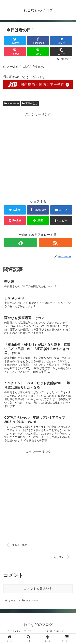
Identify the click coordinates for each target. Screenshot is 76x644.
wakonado (12, 103)
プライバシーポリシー (21, 631)
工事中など (30, 103)
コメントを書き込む (38, 589)
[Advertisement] (38, 156)
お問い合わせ (55, 631)
